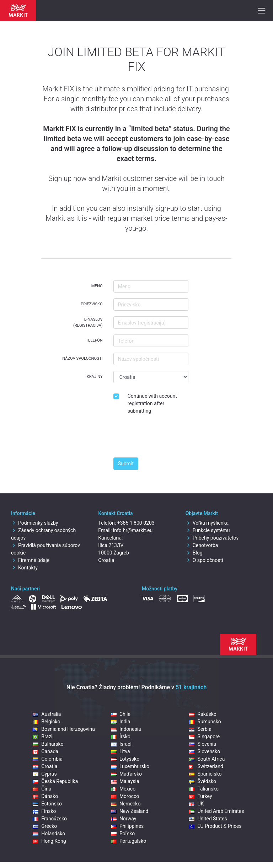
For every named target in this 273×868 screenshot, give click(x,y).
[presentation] (167, 438)
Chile (121, 714)
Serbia (200, 729)
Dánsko (45, 796)
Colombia (48, 759)
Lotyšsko (125, 759)
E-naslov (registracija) (88, 322)
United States (208, 819)
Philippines (127, 826)
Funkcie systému (208, 530)
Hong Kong (49, 841)
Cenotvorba (202, 545)
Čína (42, 789)
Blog (194, 553)
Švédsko (202, 781)
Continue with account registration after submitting (152, 403)
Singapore (204, 736)
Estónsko (47, 804)
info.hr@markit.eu (133, 530)
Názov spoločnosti (82, 358)
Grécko (45, 826)
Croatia (45, 766)
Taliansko (204, 789)
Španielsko (205, 774)
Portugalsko (129, 841)
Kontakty (24, 568)
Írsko (121, 736)
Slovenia (202, 744)
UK (196, 804)
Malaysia (125, 781)
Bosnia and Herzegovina (64, 729)
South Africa (207, 759)
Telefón (94, 340)
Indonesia (126, 729)
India (121, 722)
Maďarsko (126, 774)
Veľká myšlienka (207, 523)
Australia (47, 714)
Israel (121, 744)
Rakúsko (202, 714)
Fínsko (44, 811)
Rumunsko (205, 722)
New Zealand (130, 811)
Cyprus (45, 774)
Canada (45, 751)
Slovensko (204, 751)
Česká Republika (55, 781)
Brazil (43, 736)
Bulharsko (48, 744)
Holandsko (49, 834)
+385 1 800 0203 (136, 523)
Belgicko (46, 722)
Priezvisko (92, 304)
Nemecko (126, 804)
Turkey (200, 796)
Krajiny (95, 377)
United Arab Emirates (216, 811)
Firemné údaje (30, 560)
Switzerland (206, 766)
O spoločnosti (204, 560)
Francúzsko (50, 819)
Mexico (123, 789)
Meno (97, 286)
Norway (124, 819)
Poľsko (123, 834)
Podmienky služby (34, 523)
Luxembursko (130, 766)
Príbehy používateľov (212, 538)
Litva (121, 751)
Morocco (125, 796)
